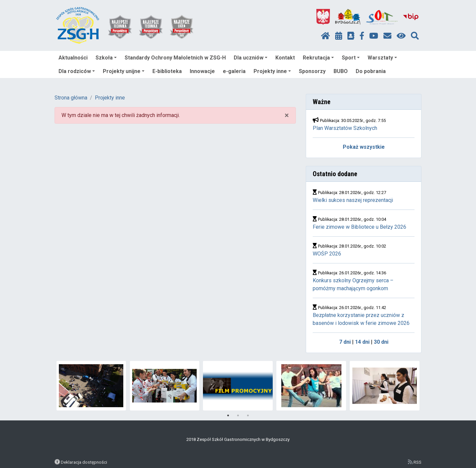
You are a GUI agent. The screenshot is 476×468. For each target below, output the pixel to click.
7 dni (345, 342)
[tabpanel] (91, 386)
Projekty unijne (124, 71)
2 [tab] (238, 415)
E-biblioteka (167, 71)
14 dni (362, 342)
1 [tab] (228, 415)
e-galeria (234, 71)
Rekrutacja (318, 58)
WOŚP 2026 (327, 254)
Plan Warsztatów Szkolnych (345, 128)
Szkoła (106, 58)
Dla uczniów (251, 58)
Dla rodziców (77, 71)
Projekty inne (272, 71)
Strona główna (71, 98)
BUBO (341, 71)
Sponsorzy (312, 71)
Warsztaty (382, 58)
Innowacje (202, 71)
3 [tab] (248, 415)
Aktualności (73, 58)
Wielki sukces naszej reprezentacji (353, 200)
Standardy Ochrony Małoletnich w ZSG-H (175, 58)
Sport (351, 58)
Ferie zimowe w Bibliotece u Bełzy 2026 (360, 227)
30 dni (381, 342)
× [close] (287, 115)
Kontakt (285, 58)
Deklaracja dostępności (84, 462)
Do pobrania (371, 71)
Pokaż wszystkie (364, 147)
